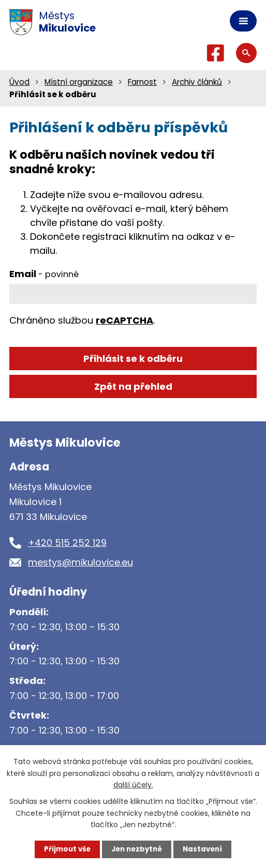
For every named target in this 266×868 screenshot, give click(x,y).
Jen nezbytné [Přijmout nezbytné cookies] (137, 849)
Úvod (19, 82)
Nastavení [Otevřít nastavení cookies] (205, 849)
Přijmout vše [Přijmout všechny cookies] (64, 849)
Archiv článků (197, 82)
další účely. (133, 784)
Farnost (142, 82)
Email (44, 274)
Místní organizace (79, 82)
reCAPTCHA (124, 320)
